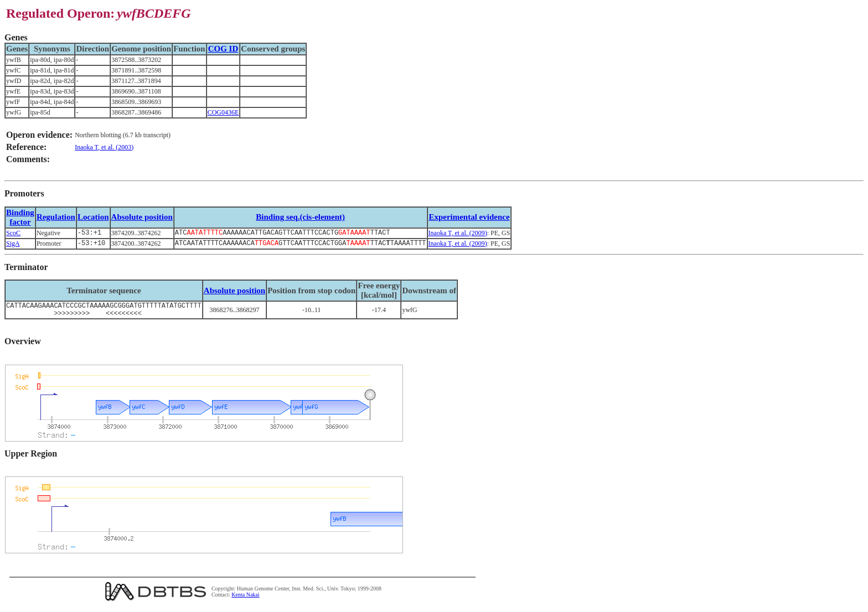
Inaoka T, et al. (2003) (104, 147)
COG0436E (223, 112)
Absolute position (142, 217)
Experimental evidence (469, 217)
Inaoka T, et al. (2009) (458, 234)
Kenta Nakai (245, 600)
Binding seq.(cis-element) (300, 217)
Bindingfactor (20, 217)
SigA (13, 245)
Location (93, 217)
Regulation (56, 217)
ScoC (13, 234)
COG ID (223, 49)
